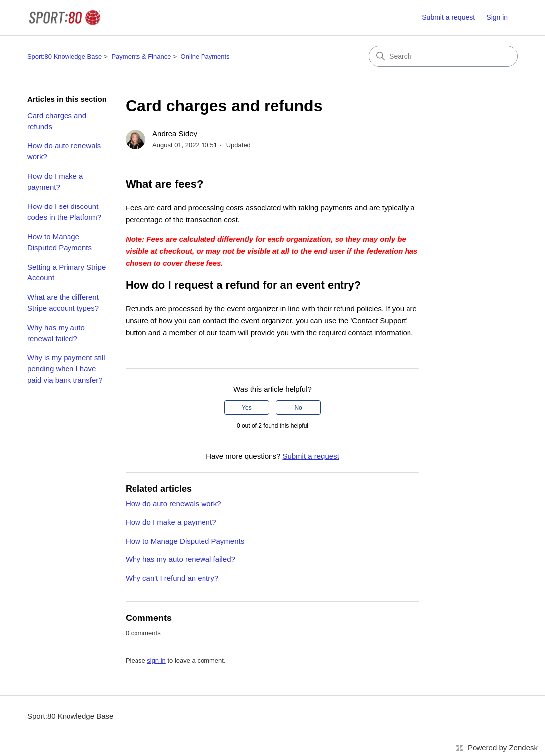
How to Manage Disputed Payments (60, 242)
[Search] (443, 56)
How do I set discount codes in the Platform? (64, 212)
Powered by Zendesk (503, 747)
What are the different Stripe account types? (63, 303)
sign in (156, 660)
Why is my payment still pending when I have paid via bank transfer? (66, 369)
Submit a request (448, 17)
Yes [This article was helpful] (247, 408)
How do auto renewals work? (64, 151)
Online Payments (205, 56)
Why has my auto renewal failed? (56, 333)
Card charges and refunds (57, 121)
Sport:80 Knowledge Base (65, 56)
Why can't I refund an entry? (172, 578)
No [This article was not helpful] (298, 408)
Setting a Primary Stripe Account (67, 273)
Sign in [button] (497, 17)
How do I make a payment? (55, 182)
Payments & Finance (141, 56)
